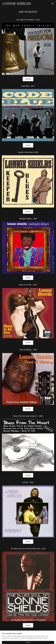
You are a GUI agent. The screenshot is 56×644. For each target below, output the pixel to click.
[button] (53, 4)
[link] (17, 4)
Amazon (28, 145)
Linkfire (28, 79)
